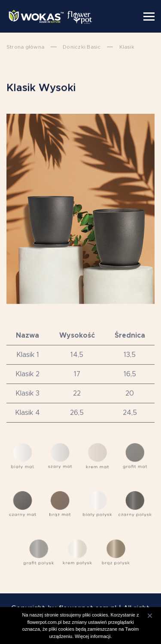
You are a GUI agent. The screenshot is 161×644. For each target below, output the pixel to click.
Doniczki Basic (82, 47)
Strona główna (25, 47)
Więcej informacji (93, 636)
